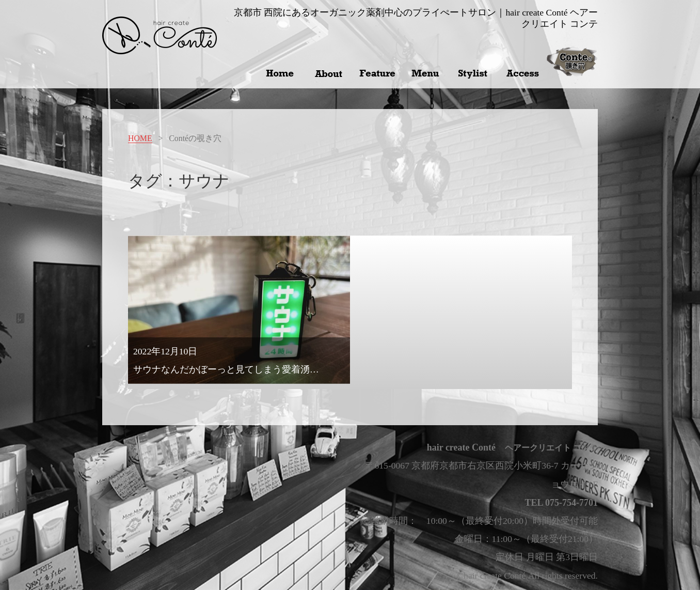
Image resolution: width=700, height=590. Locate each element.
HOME (140, 138)
